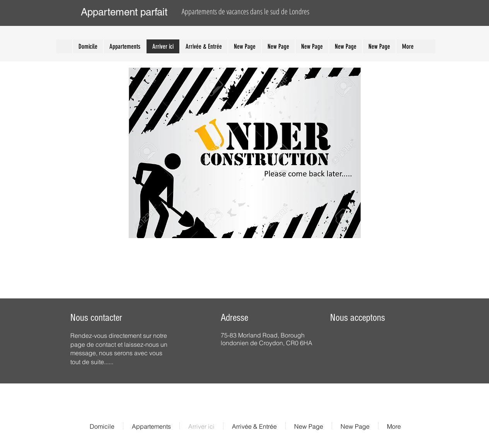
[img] (355, 345)
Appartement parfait (124, 12)
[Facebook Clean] (74, 394)
